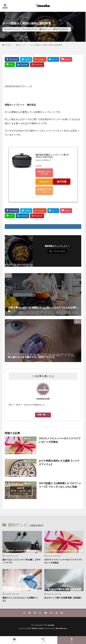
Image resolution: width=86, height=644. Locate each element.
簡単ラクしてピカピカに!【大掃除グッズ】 (20, 599)
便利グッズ (47, 29)
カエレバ (47, 160)
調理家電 (64, 29)
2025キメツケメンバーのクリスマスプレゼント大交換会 (60, 440)
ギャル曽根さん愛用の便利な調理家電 (46, 45)
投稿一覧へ (42, 415)
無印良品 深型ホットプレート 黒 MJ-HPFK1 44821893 (53, 156)
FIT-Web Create (36, 628)
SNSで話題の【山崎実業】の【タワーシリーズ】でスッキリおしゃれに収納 (60, 485)
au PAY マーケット (44, 190)
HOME (8, 45)
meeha (51, 625)
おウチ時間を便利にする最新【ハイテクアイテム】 (59, 462)
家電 (57, 29)
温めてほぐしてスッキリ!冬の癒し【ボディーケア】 (21, 561)
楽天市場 (62, 181)
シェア (43, 640)
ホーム (14, 640)
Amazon (44, 181)
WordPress (61, 628)
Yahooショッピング (44, 173)
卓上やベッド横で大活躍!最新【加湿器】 (63, 598)
